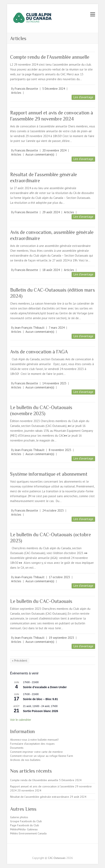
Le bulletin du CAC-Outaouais (41, 601)
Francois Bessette (26, 89)
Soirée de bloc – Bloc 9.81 (41, 699)
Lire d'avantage (83, 97)
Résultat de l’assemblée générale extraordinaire (40, 797)
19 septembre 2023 (61, 638)
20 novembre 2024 (54, 150)
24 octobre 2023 (53, 510)
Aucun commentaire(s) (40, 154)
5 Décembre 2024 (54, 89)
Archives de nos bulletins (25, 760)
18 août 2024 (51, 270)
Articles (16, 93)
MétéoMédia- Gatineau (24, 829)
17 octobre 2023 (59, 577)
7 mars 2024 (57, 328)
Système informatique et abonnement (49, 474)
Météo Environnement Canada (28, 833)
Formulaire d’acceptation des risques (32, 744)
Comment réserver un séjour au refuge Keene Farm (42, 756)
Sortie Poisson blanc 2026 (41, 711)
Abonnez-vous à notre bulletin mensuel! (34, 740)
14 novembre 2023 (54, 383)
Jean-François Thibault (30, 328)
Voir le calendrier (21, 720)
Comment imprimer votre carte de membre (36, 752)
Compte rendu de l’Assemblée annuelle (50, 57)
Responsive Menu (93, 14)
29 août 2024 (51, 212)
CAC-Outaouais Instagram (56, 851)
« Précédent (20, 661)
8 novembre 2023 (60, 450)
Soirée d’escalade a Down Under (45, 687)
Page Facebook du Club (25, 825)
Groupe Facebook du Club (26, 821)
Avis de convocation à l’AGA (39, 352)
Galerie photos (19, 817)
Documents (17, 748)
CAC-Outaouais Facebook (49, 851)
